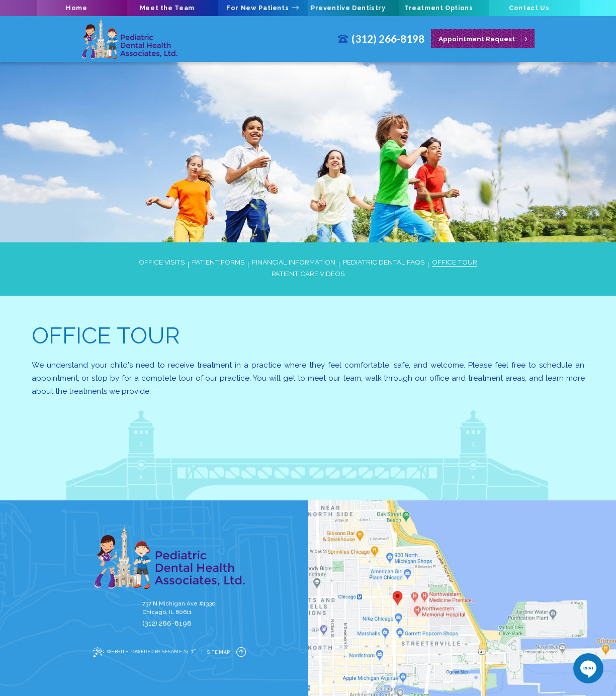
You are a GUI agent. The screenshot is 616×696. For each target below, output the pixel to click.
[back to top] (242, 652)
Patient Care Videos (308, 274)
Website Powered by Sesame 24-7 (145, 652)
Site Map (219, 652)
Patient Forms (218, 263)
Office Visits (162, 263)
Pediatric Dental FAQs (384, 263)
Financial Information (294, 263)
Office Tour (455, 263)
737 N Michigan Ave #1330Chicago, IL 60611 (179, 608)
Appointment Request (483, 39)
